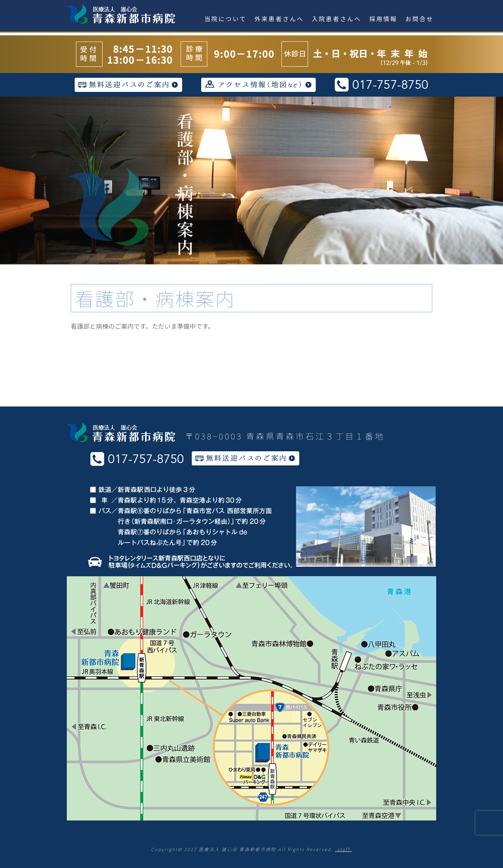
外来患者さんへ (279, 19)
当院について (226, 19)
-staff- (343, 849)
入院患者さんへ (337, 19)
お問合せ (420, 19)
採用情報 (384, 19)
